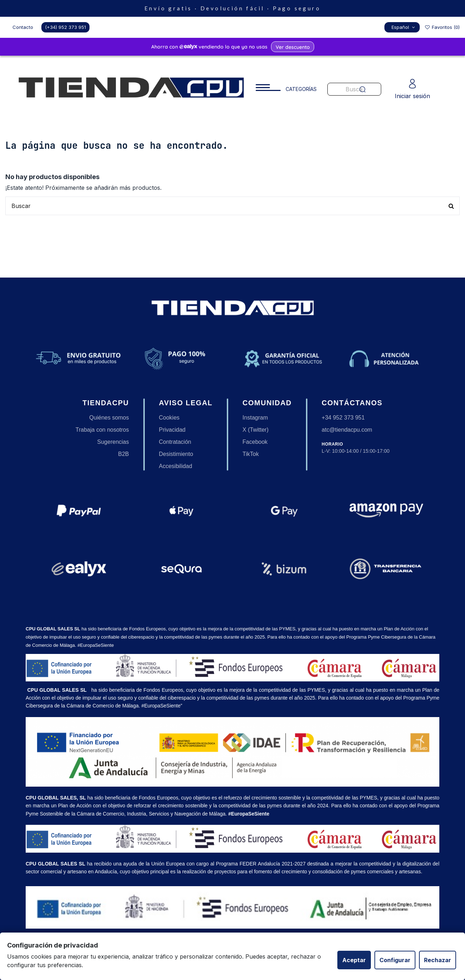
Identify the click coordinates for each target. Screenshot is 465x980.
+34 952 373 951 (343, 418)
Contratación (175, 442)
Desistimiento (176, 454)
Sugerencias (113, 442)
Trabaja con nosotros (102, 430)
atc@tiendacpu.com (347, 430)
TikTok (251, 454)
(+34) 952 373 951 (65, 27)
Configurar (395, 960)
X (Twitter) (256, 430)
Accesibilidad (176, 466)
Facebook (255, 442)
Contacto (23, 27)
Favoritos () (442, 27)
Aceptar (354, 960)
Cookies (169, 418)
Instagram (255, 418)
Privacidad (172, 430)
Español (404, 27)
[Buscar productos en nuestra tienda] (232, 206)
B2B (123, 454)
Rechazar (438, 960)
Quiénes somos (109, 418)
